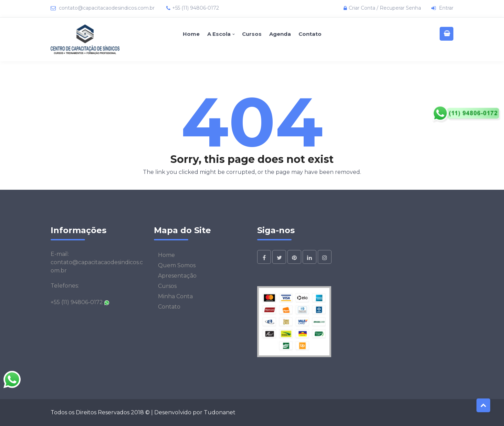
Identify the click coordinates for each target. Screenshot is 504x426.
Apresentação (177, 276)
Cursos (252, 34)
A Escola (219, 34)
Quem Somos (177, 265)
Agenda (280, 34)
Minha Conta (175, 296)
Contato (310, 34)
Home (191, 34)
